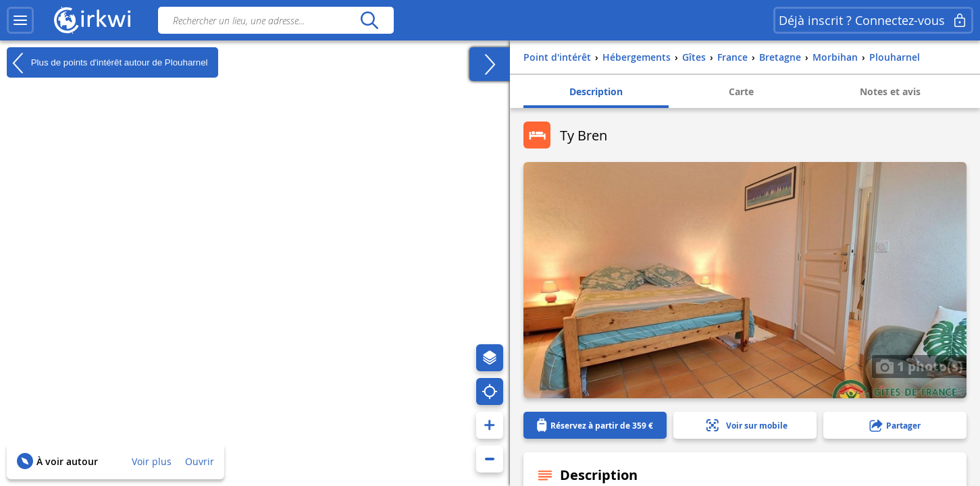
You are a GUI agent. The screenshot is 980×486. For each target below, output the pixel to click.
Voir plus (152, 461)
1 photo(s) (919, 366)
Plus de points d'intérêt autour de (107, 63)
